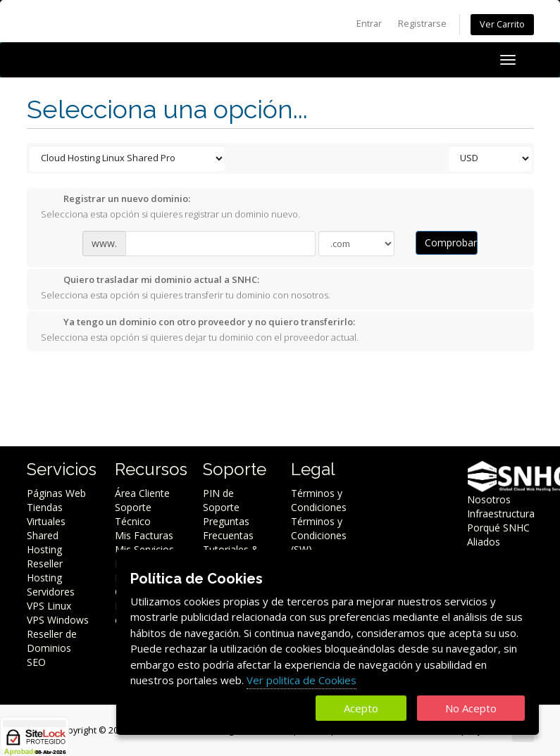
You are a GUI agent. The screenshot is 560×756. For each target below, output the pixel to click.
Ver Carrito (502, 24)
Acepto (361, 708)
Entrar (369, 24)
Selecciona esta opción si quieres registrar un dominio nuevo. (170, 206)
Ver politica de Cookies (301, 680)
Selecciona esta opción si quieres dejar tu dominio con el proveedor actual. (200, 329)
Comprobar (451, 242)
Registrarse (422, 24)
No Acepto (471, 708)
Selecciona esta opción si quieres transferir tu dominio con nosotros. (186, 287)
